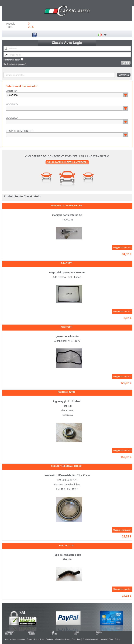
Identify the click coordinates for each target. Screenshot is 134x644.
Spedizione (76, 639)
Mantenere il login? (13, 60)
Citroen (31, 632)
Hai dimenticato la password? (15, 64)
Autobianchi (10, 632)
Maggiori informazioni (122, 248)
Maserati (9, 634)
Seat (75, 634)
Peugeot (31, 634)
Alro (98, 634)
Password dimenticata (36, 639)
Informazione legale (62, 639)
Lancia (99, 632)
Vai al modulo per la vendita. (67, 162)
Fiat (52, 632)
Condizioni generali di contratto (95, 639)
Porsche (54, 634)
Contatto (49, 639)
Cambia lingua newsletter (15, 639)
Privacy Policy (114, 639)
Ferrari (76, 632)
